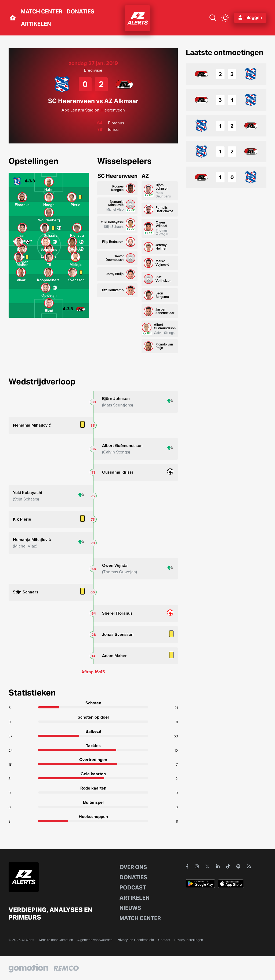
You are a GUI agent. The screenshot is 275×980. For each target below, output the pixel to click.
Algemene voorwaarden (95, 940)
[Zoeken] (213, 18)
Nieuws (130, 908)
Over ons (133, 867)
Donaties (80, 12)
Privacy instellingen (189, 940)
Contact (164, 940)
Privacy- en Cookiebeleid (135, 940)
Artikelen (36, 24)
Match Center (42, 12)
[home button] (13, 18)
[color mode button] (225, 18)
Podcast (133, 888)
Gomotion (66, 940)
